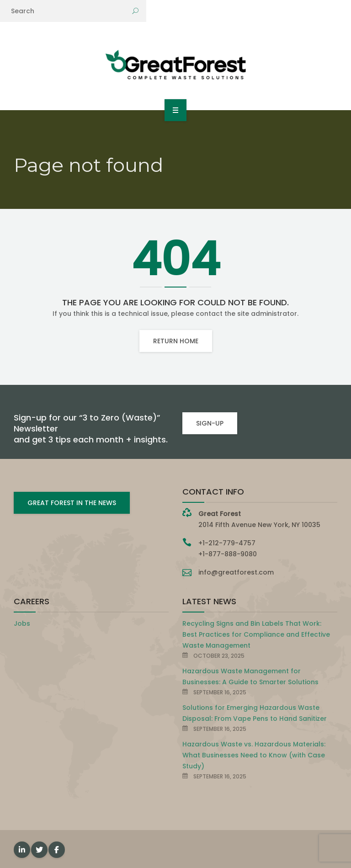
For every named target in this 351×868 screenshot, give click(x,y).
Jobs (22, 623)
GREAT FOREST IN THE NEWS (72, 503)
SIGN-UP (210, 423)
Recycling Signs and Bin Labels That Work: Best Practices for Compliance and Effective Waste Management (256, 634)
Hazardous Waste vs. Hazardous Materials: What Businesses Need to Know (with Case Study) (254, 755)
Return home (176, 341)
